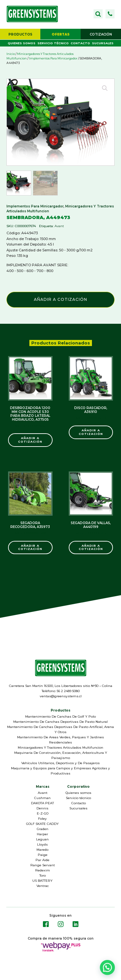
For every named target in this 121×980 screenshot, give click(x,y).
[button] (110, 14)
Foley (42, 819)
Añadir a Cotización (60, 299)
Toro (43, 875)
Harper (42, 834)
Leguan (42, 839)
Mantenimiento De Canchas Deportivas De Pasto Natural (60, 722)
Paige (43, 855)
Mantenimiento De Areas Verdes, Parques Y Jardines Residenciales (60, 740)
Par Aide (42, 860)
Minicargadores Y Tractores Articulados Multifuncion (60, 748)
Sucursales (103, 43)
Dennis (42, 808)
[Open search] (98, 14)
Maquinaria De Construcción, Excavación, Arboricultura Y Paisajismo (61, 755)
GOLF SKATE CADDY (42, 824)
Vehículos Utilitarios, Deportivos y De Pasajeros (60, 763)
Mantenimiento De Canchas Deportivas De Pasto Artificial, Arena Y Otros (60, 729)
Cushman (42, 798)
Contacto (80, 43)
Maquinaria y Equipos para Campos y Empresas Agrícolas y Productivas (60, 771)
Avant (59, 226)
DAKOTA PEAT (42, 803)
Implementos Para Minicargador (53, 58)
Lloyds (42, 844)
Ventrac (43, 886)
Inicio (11, 54)
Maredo (42, 850)
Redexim (43, 870)
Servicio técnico (53, 43)
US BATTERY (42, 881)
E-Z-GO (43, 813)
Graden (43, 829)
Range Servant (43, 865)
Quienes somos (22, 43)
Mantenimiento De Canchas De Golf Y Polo (60, 717)
